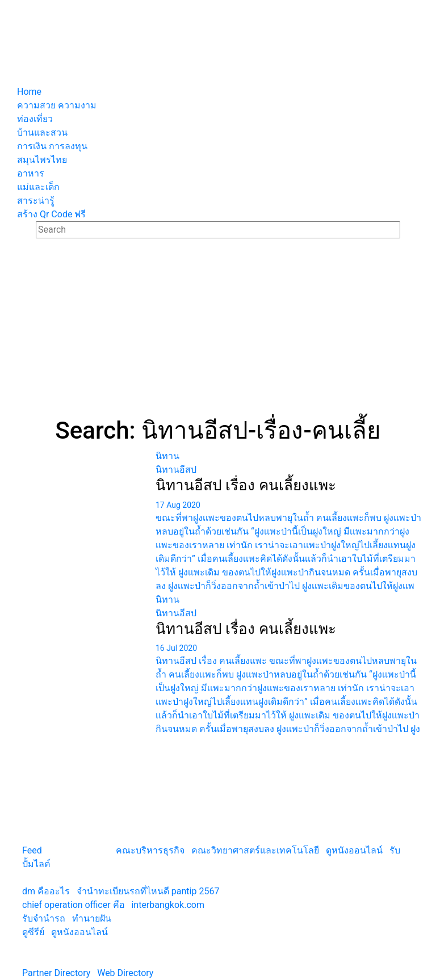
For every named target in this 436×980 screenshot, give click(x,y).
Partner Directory (56, 973)
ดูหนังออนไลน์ (354, 850)
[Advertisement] (218, 331)
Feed (32, 850)
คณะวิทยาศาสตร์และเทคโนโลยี (255, 850)
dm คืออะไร (46, 891)
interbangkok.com (167, 905)
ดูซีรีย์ (33, 932)
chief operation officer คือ (74, 905)
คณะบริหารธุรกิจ (150, 850)
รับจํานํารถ (44, 918)
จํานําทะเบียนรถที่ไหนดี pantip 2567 (148, 891)
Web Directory (125, 973)
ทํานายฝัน (92, 918)
